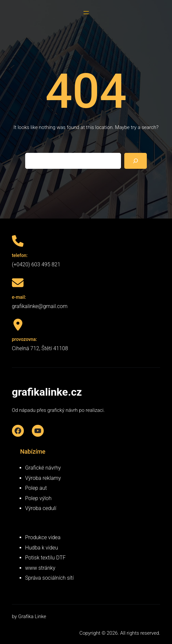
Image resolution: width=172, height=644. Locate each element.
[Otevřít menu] (86, 13)
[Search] (136, 161)
